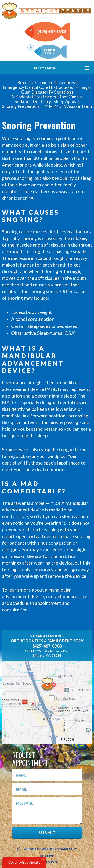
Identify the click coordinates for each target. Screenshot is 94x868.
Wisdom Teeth (78, 106)
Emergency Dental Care (25, 87)
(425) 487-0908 (52, 32)
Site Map (47, 856)
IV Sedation (60, 92)
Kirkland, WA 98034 (47, 653)
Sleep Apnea (65, 101)
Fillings (82, 87)
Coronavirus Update (24, 862)
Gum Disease (34, 92)
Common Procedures (55, 82)
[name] (47, 775)
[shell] (47, 684)
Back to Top (47, 862)
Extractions (62, 87)
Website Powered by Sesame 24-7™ (47, 849)
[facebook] (31, 47)
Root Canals (70, 97)
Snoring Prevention (20, 106)
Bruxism (25, 82)
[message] (47, 811)
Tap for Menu (61, 68)
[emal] (47, 789)
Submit (47, 833)
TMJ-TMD (52, 106)
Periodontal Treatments (33, 97)
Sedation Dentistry (33, 101)
